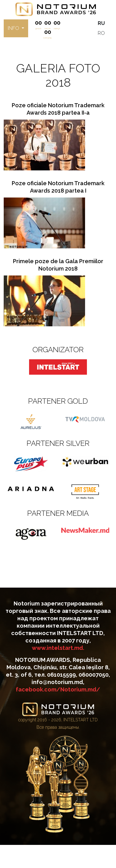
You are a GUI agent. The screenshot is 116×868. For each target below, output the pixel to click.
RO (101, 33)
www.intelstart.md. (58, 648)
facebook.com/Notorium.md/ (58, 689)
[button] (16, 28)
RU (101, 23)
